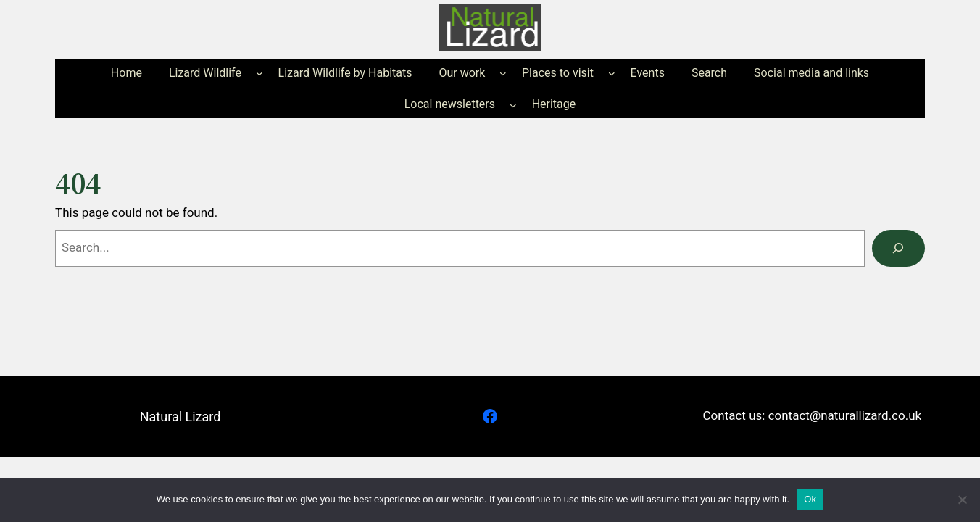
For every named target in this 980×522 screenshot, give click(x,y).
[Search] (898, 248)
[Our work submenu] (503, 73)
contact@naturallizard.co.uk (845, 415)
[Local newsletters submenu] (513, 104)
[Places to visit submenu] (612, 73)
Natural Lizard (180, 417)
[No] (962, 500)
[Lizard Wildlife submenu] (259, 73)
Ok (810, 499)
